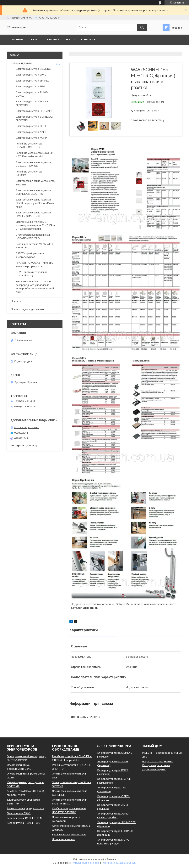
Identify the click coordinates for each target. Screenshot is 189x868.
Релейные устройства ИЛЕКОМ (29, 173)
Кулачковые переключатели (69, 834)
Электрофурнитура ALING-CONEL (32, 94)
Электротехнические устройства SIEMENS (35, 183)
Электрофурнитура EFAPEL (32, 81)
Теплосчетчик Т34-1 (19, 813)
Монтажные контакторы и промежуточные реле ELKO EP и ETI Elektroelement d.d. (35, 225)
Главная (17, 39)
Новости (16, 301)
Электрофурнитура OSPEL (32, 126)
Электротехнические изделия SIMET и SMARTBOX (33, 214)
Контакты (89, 39)
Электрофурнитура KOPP (31, 138)
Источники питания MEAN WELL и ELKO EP (35, 246)
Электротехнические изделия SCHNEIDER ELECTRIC (33, 192)
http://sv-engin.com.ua (27, 427)
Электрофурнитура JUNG (31, 75)
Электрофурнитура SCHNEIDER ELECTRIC (35, 118)
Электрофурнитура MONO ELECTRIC (32, 103)
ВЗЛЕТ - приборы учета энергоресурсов (30, 255)
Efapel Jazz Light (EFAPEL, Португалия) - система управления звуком (158, 765)
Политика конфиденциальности (119, 863)
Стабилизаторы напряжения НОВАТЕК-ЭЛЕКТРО (33, 237)
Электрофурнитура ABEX (31, 132)
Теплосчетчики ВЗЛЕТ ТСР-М (25, 818)
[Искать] (142, 27)
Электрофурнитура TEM (30, 86)
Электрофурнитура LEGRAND (34, 111)
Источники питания (63, 839)
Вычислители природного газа (25, 808)
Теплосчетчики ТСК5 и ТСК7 (24, 823)
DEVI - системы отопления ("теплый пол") (31, 274)
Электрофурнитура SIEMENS (33, 69)
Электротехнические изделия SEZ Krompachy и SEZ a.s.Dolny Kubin (35, 203)
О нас (34, 39)
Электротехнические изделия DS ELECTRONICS (33, 164)
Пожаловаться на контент (86, 863)
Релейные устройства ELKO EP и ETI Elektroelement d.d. (34, 155)
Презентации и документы (28, 309)
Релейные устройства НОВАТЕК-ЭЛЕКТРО (29, 145)
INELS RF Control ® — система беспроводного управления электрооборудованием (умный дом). (35, 287)
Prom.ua (111, 859)
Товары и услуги (58, 39)
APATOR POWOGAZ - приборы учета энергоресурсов (35, 265)
